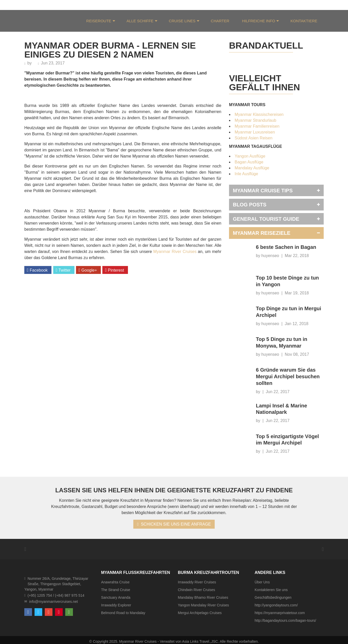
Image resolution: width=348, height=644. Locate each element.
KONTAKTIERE (304, 21)
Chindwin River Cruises (197, 590)
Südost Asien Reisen (254, 138)
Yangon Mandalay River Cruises (203, 605)
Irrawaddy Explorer (116, 605)
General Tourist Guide (266, 219)
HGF (109, 5)
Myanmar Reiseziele (262, 233)
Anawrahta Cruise (115, 582)
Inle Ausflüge (246, 174)
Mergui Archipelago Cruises (200, 613)
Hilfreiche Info (259, 21)
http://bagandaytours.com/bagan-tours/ (285, 620)
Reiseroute (99, 21)
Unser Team (59, 5)
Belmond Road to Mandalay (123, 613)
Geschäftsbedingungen (273, 597)
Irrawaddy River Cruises (197, 582)
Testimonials (87, 5)
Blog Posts (250, 205)
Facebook (37, 270)
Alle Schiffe (140, 21)
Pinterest (114, 270)
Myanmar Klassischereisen (259, 114)
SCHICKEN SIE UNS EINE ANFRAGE (174, 524)
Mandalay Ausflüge (252, 168)
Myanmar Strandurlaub (255, 120)
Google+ (88, 270)
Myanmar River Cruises (175, 252)
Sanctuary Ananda (116, 597)
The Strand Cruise (116, 590)
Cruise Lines (182, 21)
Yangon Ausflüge (250, 156)
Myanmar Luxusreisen (255, 132)
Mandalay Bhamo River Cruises (203, 597)
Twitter (63, 270)
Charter (220, 21)
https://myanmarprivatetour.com (280, 613)
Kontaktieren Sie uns (271, 590)
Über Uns (33, 5)
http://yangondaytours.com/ (276, 605)
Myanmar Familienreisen (257, 126)
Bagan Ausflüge (249, 162)
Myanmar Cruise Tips (263, 191)
